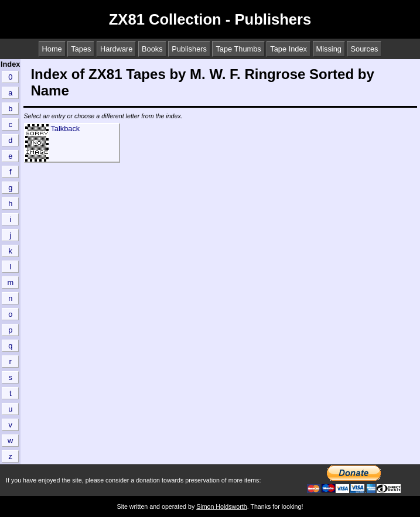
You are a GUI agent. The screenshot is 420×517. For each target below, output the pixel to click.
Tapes (81, 49)
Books (152, 49)
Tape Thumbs (238, 49)
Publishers (189, 49)
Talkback (65, 129)
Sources (364, 49)
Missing (329, 49)
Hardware (116, 49)
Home (52, 49)
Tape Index (288, 49)
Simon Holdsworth (221, 506)
